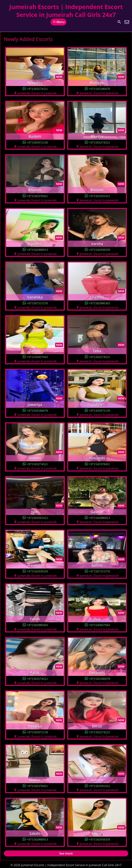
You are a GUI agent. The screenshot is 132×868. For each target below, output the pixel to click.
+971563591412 (99, 196)
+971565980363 (99, 303)
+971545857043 (37, 357)
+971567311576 (37, 303)
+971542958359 (99, 249)
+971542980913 (37, 249)
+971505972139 (37, 142)
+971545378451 (37, 196)
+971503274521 (37, 88)
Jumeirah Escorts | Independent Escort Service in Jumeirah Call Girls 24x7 (66, 11)
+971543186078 (99, 88)
